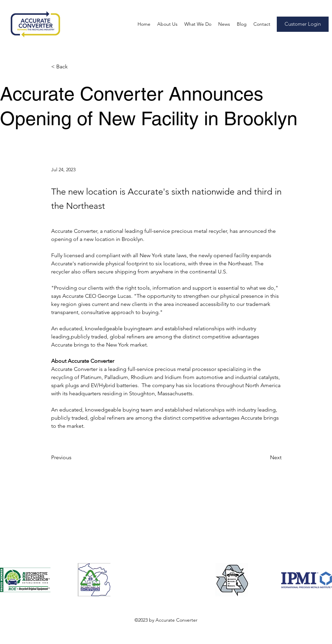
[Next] (265, 458)
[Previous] (74, 458)
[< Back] (74, 67)
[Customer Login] (303, 24)
